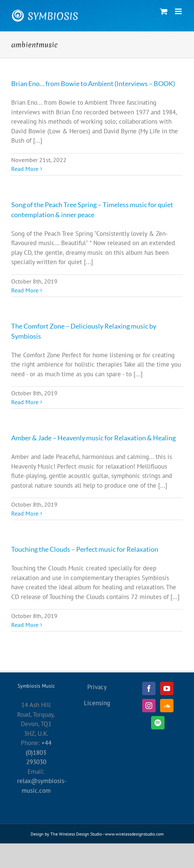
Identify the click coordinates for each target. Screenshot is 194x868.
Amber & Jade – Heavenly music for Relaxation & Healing (93, 438)
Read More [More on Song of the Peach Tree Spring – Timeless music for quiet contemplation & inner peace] (25, 290)
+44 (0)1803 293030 (39, 752)
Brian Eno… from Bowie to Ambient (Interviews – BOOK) (93, 83)
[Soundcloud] (167, 706)
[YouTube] (167, 688)
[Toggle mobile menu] (179, 11)
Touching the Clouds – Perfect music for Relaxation (85, 549)
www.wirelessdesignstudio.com (134, 834)
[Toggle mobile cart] (164, 11)
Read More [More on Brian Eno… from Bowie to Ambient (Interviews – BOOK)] (25, 169)
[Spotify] (158, 723)
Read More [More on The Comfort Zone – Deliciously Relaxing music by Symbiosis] (25, 402)
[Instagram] (149, 706)
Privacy (97, 687)
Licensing (97, 703)
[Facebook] (149, 688)
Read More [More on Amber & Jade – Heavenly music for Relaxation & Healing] (25, 513)
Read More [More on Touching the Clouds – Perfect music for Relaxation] (25, 625)
